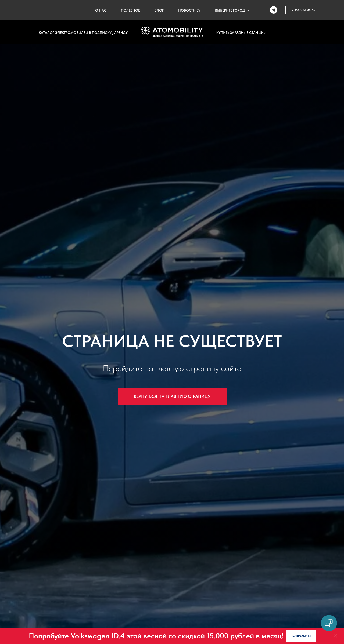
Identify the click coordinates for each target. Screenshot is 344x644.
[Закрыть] (336, 636)
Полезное (130, 10)
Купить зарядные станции (241, 33)
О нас (101, 10)
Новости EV (189, 10)
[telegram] (274, 10)
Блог (159, 10)
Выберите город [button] (230, 10)
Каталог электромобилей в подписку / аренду (83, 33)
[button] (301, 636)
